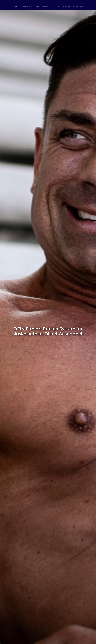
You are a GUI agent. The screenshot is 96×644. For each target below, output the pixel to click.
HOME (14, 7)
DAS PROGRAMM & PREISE (29, 7)
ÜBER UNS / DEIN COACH (51, 7)
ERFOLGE (66, 7)
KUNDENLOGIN (78, 7)
